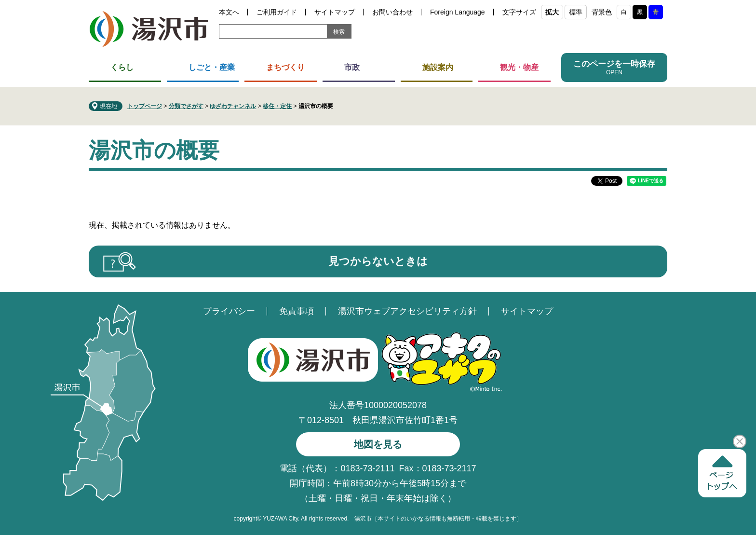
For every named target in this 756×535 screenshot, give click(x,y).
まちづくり (285, 67)
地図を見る (378, 444)
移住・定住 (277, 106)
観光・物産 (519, 67)
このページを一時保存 (614, 64)
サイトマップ (335, 12)
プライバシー (229, 311)
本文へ (229, 12)
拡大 (552, 12)
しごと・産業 (212, 67)
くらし (122, 67)
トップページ (145, 106)
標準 (576, 12)
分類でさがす (186, 106)
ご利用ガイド (277, 12)
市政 (352, 67)
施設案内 (438, 67)
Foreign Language (458, 12)
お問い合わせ (392, 12)
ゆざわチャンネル (233, 106)
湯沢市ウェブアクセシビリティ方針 (407, 311)
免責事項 (297, 311)
